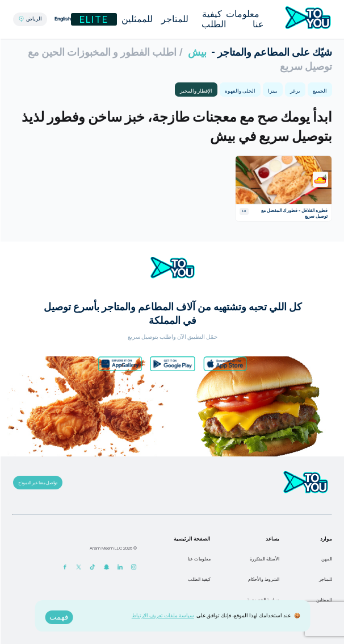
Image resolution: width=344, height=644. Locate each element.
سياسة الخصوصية (263, 600)
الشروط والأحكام (263, 579)
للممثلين (137, 19)
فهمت (58, 617)
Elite (93, 19)
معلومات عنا (244, 19)
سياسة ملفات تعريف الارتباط (162, 616)
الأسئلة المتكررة (264, 559)
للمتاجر (174, 19)
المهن (326, 559)
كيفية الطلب (213, 19)
